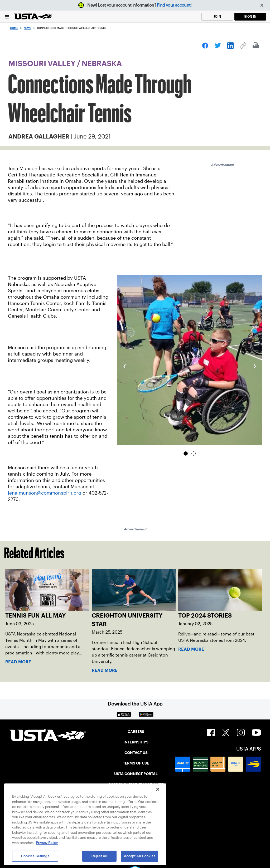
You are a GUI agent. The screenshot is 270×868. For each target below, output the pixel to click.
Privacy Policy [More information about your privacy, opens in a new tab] (47, 843)
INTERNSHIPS (136, 742)
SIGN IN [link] (250, 16)
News (27, 28)
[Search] (264, 28)
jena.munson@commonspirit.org (45, 493)
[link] (205, 46)
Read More (18, 662)
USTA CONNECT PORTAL (136, 774)
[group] (190, 360)
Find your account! (174, 5)
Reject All (99, 856)
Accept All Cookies (140, 856)
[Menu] (7, 16)
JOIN (217, 16)
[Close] (158, 789)
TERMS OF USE (136, 763)
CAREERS (136, 732)
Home (14, 28)
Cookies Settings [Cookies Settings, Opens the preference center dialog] (35, 856)
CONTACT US (136, 753)
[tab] (186, 453)
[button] (262, 5)
